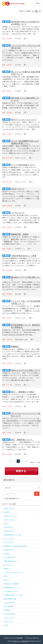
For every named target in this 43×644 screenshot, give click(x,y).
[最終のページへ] (26, 461)
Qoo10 (6, 523)
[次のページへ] (22, 461)
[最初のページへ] (10, 461)
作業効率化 (7, 610)
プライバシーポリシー (32, 638)
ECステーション (9, 565)
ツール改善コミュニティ (11, 591)
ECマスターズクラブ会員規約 (14, 638)
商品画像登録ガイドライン (12, 587)
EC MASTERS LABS (9, 614)
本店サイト (7, 553)
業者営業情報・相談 (10, 599)
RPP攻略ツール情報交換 (11, 584)
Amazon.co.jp (8, 527)
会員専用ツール (9, 550)
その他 (6, 625)
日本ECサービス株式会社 (21, 641)
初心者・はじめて (9, 508)
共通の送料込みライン (11, 561)
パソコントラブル (9, 617)
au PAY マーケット (10, 520)
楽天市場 (7, 512)
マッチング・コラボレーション (13, 572)
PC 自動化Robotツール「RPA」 (14, 595)
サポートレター (9, 621)
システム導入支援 (9, 602)
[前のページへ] (15, 461)
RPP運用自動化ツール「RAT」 (13, 535)
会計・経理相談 (9, 606)
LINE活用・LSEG (9, 531)
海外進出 (7, 569)
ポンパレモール (9, 542)
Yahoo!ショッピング (10, 516)
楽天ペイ (7, 580)
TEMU (6, 576)
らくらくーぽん (9, 538)
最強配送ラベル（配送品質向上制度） (15, 546)
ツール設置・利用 (9, 557)
